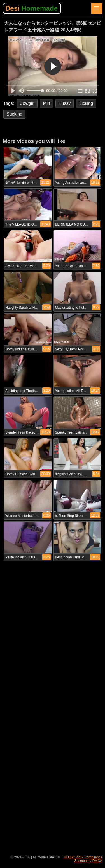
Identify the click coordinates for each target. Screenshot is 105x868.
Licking (86, 103)
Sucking (14, 114)
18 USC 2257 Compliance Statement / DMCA (83, 859)
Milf (47, 103)
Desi (32, 8)
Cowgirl (27, 103)
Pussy (65, 103)
